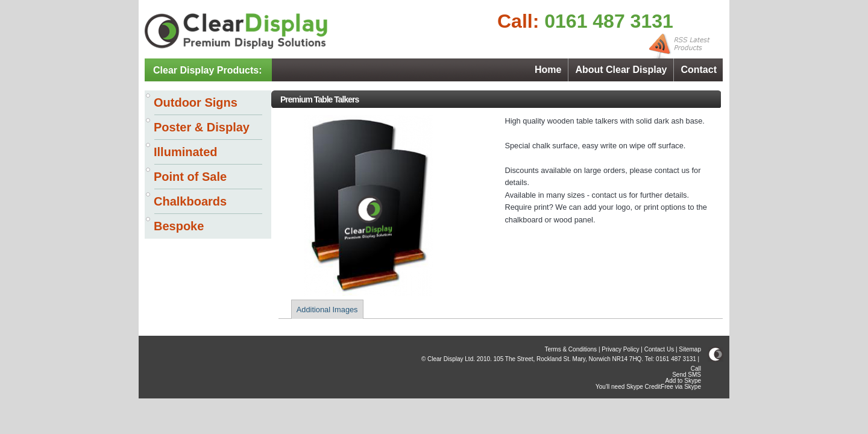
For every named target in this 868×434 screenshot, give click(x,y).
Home (548, 70)
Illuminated (186, 152)
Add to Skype (683, 381)
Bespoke (179, 226)
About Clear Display (621, 70)
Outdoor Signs (196, 102)
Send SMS (687, 375)
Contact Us (659, 349)
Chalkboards (190, 201)
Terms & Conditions (571, 349)
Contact (699, 70)
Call (696, 369)
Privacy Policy (620, 349)
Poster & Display (202, 127)
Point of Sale (190, 177)
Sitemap (690, 349)
